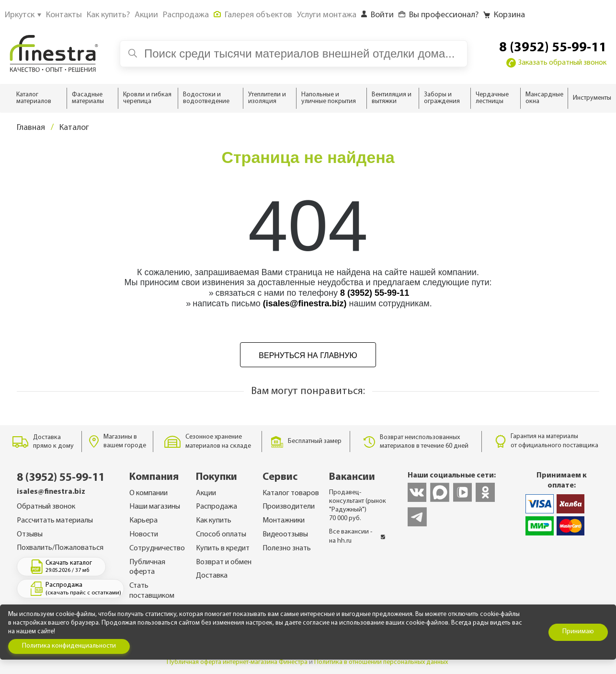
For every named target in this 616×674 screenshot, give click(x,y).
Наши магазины (155, 507)
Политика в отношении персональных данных (381, 662)
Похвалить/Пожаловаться (60, 548)
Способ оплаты (221, 535)
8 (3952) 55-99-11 (553, 48)
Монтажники (284, 521)
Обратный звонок (46, 507)
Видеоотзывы (285, 535)
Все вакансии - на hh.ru (357, 536)
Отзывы (30, 535)
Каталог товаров (291, 493)
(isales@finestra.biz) (305, 303)
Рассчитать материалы (55, 521)
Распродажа (217, 507)
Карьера (143, 521)
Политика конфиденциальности (69, 646)
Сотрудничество (157, 548)
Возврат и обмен (224, 562)
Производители (289, 507)
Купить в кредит (223, 548)
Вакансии (352, 477)
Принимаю (578, 632)
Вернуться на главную (308, 355)
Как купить (214, 521)
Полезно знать (287, 548)
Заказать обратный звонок (556, 63)
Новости (144, 535)
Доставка (212, 576)
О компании (148, 493)
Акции (206, 493)
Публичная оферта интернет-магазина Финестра (237, 662)
